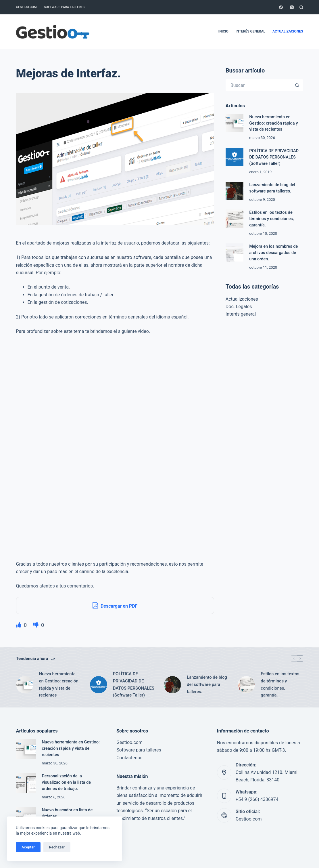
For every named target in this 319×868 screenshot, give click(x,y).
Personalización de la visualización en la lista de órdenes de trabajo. (66, 782)
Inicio (223, 31)
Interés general (250, 31)
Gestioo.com (26, 7)
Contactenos (129, 758)
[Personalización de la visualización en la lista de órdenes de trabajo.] (26, 783)
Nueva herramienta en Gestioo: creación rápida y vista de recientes (273, 123)
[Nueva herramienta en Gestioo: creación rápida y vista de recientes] (235, 123)
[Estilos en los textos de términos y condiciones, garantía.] (235, 218)
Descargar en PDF (115, 605)
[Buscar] (301, 7)
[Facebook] (281, 7)
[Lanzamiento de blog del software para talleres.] (235, 191)
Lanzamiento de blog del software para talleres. (207, 684)
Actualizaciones (288, 31)
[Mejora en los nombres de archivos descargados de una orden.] (235, 252)
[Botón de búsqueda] (297, 85)
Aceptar (28, 847)
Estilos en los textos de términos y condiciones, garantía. (271, 219)
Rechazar (57, 847)
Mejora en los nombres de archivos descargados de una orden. (273, 253)
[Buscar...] (259, 85)
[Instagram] (292, 7)
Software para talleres (64, 7)
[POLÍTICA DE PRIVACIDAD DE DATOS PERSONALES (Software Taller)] (235, 157)
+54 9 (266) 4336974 (257, 799)
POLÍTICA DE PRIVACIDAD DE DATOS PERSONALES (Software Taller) (274, 157)
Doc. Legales (239, 307)
